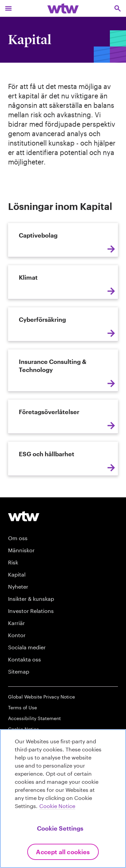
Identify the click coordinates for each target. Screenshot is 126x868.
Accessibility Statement (34, 718)
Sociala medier (27, 647)
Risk (13, 562)
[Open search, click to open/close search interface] (118, 8)
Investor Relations (31, 611)
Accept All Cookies (63, 852)
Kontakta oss (25, 659)
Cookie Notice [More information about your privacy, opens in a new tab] (57, 806)
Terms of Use (23, 707)
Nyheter (18, 586)
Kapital (17, 574)
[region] (63, 799)
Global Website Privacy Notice (41, 697)
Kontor (17, 635)
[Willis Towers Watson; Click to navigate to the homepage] (63, 8)
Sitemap (19, 671)
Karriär (16, 623)
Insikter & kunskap (31, 599)
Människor (21, 550)
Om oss (18, 538)
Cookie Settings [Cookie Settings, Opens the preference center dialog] (60, 828)
